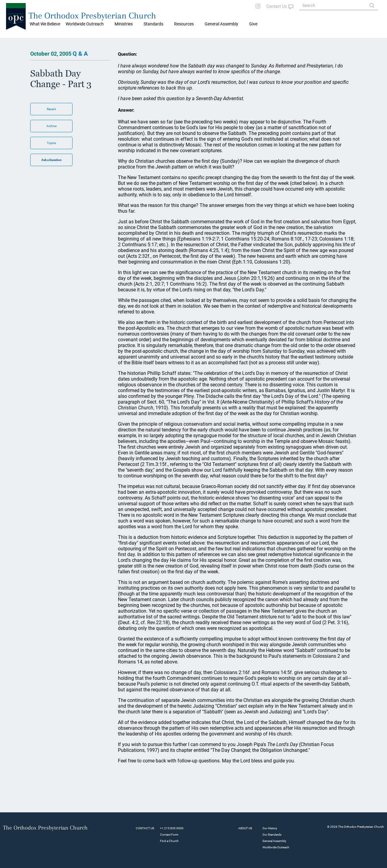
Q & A (80, 54)
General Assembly (221, 24)
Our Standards (272, 835)
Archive (52, 126)
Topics (51, 143)
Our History (270, 828)
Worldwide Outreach (276, 847)
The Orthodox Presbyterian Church (92, 16)
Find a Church (169, 841)
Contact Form (169, 835)
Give (253, 24)
